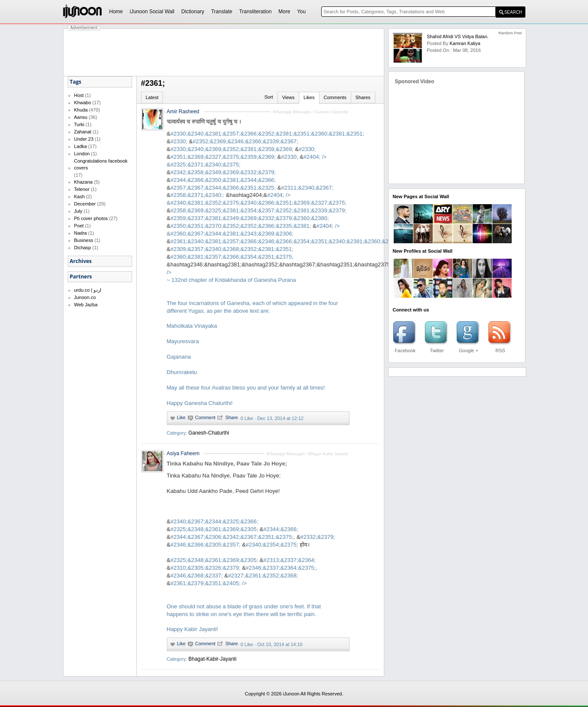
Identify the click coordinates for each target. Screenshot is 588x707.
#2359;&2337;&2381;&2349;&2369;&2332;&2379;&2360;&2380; (249, 218)
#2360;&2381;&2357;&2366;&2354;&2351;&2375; (232, 257)
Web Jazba (86, 305)
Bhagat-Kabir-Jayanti (212, 659)
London (82, 154)
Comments (335, 97)
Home (116, 12)
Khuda (81, 110)
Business (84, 240)
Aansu (81, 117)
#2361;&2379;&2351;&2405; (244, 606)
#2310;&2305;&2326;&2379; (205, 568)
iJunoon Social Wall (152, 12)
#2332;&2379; (318, 537)
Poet (79, 226)
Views (288, 97)
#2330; (179, 141)
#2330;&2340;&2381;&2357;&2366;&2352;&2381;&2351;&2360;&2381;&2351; (267, 134)
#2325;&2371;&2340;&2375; (205, 165)
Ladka (81, 146)
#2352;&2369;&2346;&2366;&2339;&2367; (245, 141)
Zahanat (83, 132)
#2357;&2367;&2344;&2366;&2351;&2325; (223, 188)
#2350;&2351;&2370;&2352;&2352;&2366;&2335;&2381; (241, 226)
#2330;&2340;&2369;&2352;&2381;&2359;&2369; (232, 149)
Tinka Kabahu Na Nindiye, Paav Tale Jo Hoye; (227, 464)
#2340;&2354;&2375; (272, 545)
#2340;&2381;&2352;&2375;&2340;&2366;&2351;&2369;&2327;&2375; (258, 203)
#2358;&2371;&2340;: (197, 195)
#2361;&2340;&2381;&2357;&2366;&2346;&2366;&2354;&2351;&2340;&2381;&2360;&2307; (285, 241)
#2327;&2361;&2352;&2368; (263, 576)
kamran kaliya (465, 43)
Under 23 (84, 139)
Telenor (82, 189)
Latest (152, 97)
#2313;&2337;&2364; (289, 560)
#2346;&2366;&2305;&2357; (205, 545)
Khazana (83, 182)
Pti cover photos (91, 218)
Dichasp (83, 248)
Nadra (81, 233)
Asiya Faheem (183, 453)
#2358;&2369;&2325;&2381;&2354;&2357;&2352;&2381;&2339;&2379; (258, 210)
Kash (80, 196)
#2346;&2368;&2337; (196, 576)
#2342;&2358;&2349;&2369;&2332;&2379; (223, 172)
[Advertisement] (224, 52)
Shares (363, 97)
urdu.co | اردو (88, 290)
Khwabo (83, 103)
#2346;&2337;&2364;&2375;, (282, 568)
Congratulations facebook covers (101, 164)
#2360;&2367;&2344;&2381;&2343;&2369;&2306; (232, 234)
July (78, 211)
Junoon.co (85, 297)
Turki (79, 124)
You (302, 12)
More (284, 12)
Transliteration (256, 12)
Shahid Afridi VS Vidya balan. (458, 36)
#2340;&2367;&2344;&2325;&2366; (214, 521)
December (85, 204)
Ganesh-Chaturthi (209, 433)
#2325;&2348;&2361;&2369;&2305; (214, 529)
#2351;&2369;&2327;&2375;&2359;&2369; (223, 157)
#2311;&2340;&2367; (307, 188)
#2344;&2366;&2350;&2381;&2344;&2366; (223, 180)
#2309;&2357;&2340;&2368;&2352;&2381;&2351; (232, 249)
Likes (309, 97)
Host (79, 95)
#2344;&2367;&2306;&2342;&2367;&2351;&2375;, (233, 537)
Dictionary (193, 12)
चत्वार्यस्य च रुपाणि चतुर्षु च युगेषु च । (204, 122)
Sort (268, 97)
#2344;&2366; (281, 529)
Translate (222, 12)
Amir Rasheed (183, 112)
